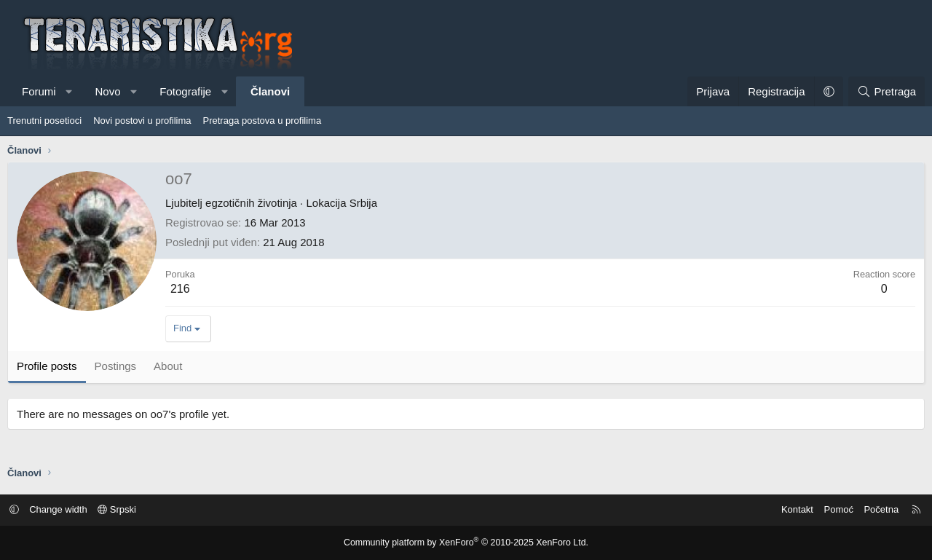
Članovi (270, 91)
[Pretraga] (886, 91)
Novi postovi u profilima (142, 121)
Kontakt (793, 509)
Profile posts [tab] (47, 366)
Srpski (122, 509)
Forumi (39, 91)
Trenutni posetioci (44, 121)
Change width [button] (63, 509)
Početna (877, 509)
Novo (107, 91)
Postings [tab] (116, 366)
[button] (69, 91)
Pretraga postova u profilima (262, 121)
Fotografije (185, 91)
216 (180, 289)
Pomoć (834, 509)
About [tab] (168, 366)
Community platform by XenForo (466, 543)
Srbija (363, 203)
